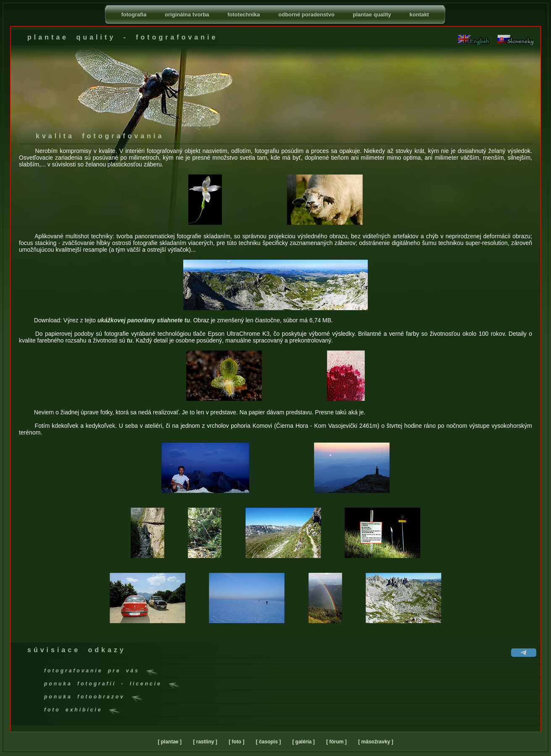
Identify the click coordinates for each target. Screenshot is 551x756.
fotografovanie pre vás (92, 671)
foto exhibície (73, 710)
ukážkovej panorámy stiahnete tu (144, 320)
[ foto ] (236, 742)
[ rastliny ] (205, 742)
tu (130, 340)
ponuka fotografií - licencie (103, 684)
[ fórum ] (336, 742)
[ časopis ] (268, 742)
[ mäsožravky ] (376, 742)
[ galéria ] (304, 742)
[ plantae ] (170, 742)
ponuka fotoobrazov (84, 697)
